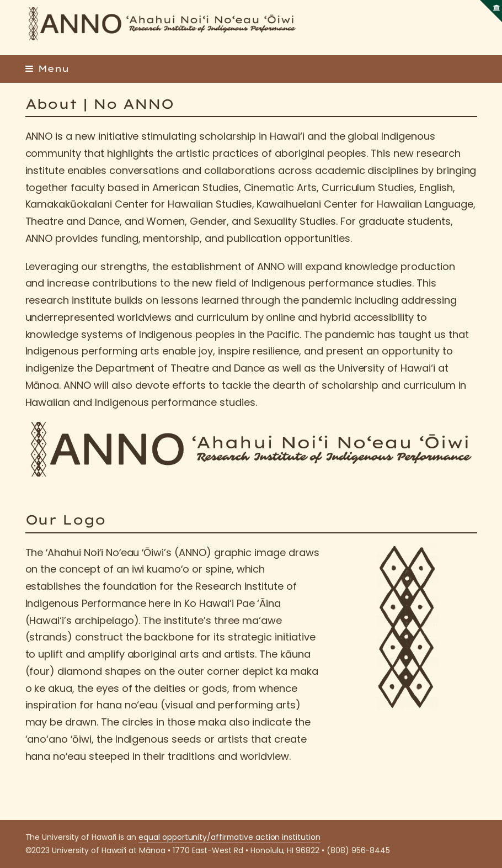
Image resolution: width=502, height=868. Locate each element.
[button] (47, 68)
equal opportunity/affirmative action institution (229, 837)
